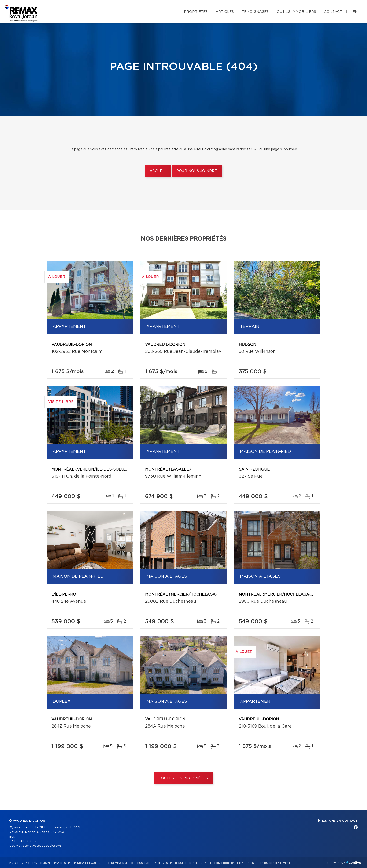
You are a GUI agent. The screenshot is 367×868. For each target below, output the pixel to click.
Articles (225, 12)
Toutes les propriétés (184, 778)
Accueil (158, 171)
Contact (333, 12)
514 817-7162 (27, 841)
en (355, 12)
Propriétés (196, 12)
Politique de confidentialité (191, 863)
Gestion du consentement (271, 863)
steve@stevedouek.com (42, 846)
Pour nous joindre (197, 171)
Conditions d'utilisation (232, 863)
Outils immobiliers (296, 12)
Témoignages (255, 12)
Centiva (354, 863)
